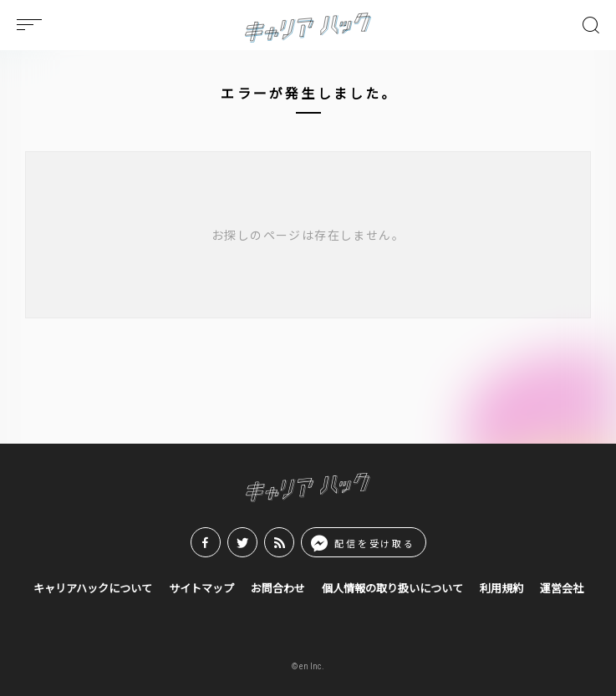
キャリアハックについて (93, 589)
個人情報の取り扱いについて (392, 589)
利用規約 (501, 589)
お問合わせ (278, 589)
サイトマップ (201, 589)
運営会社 (562, 589)
